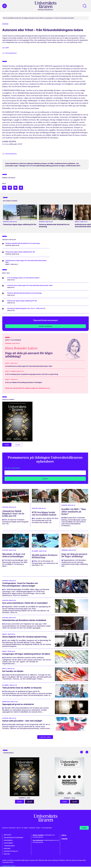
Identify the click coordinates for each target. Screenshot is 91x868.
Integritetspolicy (11, 851)
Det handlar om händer (13, 671)
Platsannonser (47, 828)
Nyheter (5, 24)
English (7, 854)
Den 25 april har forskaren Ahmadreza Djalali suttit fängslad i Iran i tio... (16, 522)
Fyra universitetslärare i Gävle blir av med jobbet (25, 603)
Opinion (13, 371)
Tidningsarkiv (9, 846)
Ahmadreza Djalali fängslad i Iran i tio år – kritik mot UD (14, 513)
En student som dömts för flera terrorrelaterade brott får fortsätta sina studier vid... (45, 520)
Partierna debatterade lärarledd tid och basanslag (22, 243)
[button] (4, 188)
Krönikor (8, 343)
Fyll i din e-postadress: (12, 468)
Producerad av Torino (9, 866)
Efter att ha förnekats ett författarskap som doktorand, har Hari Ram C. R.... (45, 563)
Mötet (4, 669)
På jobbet (35, 551)
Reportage (6, 702)
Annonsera (8, 840)
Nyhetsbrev (8, 843)
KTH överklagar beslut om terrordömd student (44, 514)
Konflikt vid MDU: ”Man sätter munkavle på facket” (74, 512)
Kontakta (8, 835)
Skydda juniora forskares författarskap (45, 556)
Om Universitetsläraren (13, 838)
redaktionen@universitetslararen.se (37, 388)
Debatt (77, 222)
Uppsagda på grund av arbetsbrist (18, 704)
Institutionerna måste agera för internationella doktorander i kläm (26, 261)
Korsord (7, 849)
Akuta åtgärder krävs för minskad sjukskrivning (24, 637)
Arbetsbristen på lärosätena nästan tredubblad (24, 620)
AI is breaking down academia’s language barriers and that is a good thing (32, 374)
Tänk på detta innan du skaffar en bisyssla (22, 688)
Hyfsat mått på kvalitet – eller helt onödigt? (22, 721)
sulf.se (64, 835)
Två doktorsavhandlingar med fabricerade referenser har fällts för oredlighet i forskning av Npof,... (15, 563)
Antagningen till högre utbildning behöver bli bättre (26, 654)
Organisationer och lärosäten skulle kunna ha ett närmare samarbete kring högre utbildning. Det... (75, 563)
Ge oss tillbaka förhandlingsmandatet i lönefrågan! (24, 382)
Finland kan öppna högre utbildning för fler (20, 224)
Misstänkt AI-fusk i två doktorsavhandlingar (14, 555)
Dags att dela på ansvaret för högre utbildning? (29, 355)
